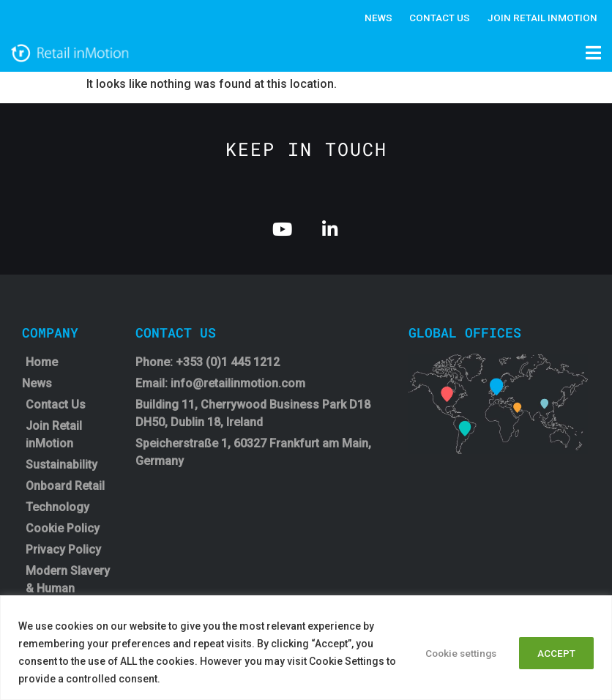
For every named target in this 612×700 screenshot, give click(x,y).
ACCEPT (553, 652)
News (374, 18)
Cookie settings (449, 652)
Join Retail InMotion (541, 18)
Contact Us (437, 18)
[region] (306, 648)
